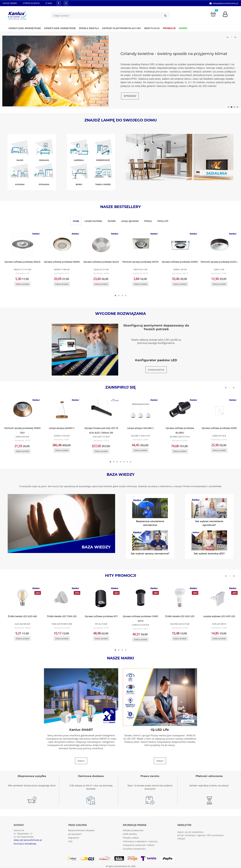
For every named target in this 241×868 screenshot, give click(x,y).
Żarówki (112, 221)
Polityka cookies (131, 838)
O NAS (49, 3)
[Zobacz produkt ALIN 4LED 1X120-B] (101, 411)
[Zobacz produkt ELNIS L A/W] (219, 244)
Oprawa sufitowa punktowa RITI (101, 616)
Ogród (183, 28)
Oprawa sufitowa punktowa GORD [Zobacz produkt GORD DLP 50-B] (219, 428)
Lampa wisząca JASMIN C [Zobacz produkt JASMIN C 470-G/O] (62, 428)
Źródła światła (89, 28)
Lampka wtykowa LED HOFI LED (219, 616)
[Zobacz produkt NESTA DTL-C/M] (140, 244)
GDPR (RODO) (130, 834)
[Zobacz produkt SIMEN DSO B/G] (22, 411)
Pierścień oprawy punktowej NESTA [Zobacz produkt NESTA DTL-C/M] (140, 262)
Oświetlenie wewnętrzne (25, 28)
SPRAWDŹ (130, 96)
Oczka (76, 221)
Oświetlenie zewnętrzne (60, 28)
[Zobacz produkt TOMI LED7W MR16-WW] (61, 599)
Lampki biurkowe (93, 221)
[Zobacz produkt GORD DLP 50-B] (219, 411)
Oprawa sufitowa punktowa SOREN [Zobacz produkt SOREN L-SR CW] (180, 262)
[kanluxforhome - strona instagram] (66, 3)
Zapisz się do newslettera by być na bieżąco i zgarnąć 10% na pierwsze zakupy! (201, 835)
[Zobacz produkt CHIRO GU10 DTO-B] (140, 599)
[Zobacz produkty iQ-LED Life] (160, 761)
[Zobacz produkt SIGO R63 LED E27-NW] (179, 599)
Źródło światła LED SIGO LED (180, 616)
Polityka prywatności (133, 830)
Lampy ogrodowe (130, 221)
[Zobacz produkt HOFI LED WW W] (219, 599)
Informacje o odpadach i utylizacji (140, 841)
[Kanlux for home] (17, 15)
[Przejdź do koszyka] (213, 14)
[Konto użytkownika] (227, 15)
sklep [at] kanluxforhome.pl (28, 840)
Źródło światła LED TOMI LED (62, 616)
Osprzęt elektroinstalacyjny (122, 28)
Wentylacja (152, 28)
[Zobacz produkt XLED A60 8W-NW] (22, 599)
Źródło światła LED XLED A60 (22, 616)
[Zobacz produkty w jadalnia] (180, 157)
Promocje (169, 28)
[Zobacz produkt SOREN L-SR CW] (179, 244)
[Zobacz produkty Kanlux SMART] (81, 761)
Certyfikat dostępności (134, 849)
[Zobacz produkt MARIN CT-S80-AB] (61, 244)
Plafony (148, 221)
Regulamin (74, 838)
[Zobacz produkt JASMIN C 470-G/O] (61, 411)
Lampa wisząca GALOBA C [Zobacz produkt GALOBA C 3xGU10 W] (140, 428)
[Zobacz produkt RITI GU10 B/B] (101, 599)
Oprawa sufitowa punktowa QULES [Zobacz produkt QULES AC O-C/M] (101, 262)
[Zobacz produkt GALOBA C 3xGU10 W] (140, 411)
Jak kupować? (75, 834)
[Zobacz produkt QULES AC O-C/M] (101, 244)
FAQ (70, 841)
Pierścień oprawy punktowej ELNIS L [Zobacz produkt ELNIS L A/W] (219, 262)
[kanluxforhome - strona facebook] (59, 3)
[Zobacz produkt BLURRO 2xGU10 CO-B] (179, 411)
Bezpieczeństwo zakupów (81, 830)
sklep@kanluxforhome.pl (225, 3)
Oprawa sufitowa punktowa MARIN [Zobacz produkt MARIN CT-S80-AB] (62, 262)
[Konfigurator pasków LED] (156, 370)
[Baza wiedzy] (61, 523)
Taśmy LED (163, 221)
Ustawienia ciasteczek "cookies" (139, 845)
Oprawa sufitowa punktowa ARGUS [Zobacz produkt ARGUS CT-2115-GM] (22, 262)
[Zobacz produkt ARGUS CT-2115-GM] (22, 244)
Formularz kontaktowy (25, 844)
